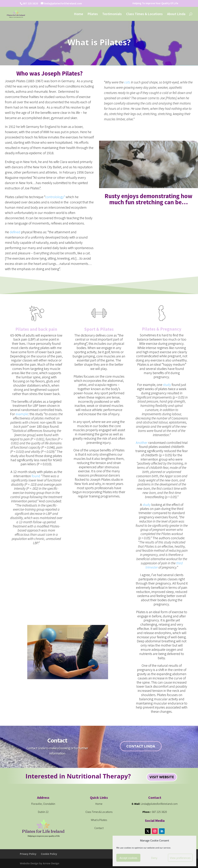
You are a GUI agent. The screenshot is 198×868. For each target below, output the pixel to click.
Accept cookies (128, 858)
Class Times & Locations (144, 14)
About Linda (176, 14)
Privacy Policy (28, 854)
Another (142, 443)
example (22, 414)
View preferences (180, 858)
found (36, 476)
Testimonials (112, 14)
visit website (162, 777)
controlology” (55, 197)
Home (79, 14)
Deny (154, 858)
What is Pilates (99, 820)
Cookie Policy (49, 854)
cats (127, 82)
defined (15, 232)
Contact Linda (141, 746)
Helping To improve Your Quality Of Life (155, 3)
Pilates (93, 14)
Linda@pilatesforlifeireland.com (159, 804)
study (167, 385)
